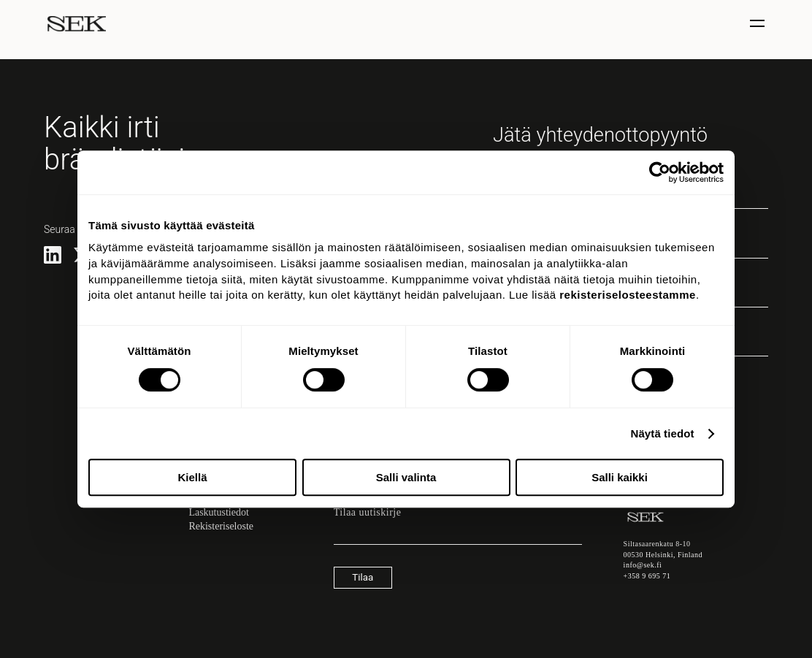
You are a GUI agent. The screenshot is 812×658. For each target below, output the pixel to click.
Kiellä (192, 477)
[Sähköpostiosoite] (458, 538)
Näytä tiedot (663, 433)
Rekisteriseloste (221, 526)
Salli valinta (406, 477)
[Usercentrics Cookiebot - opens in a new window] (660, 172)
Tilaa (363, 577)
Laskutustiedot (218, 512)
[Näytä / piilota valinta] (759, 24)
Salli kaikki (620, 477)
